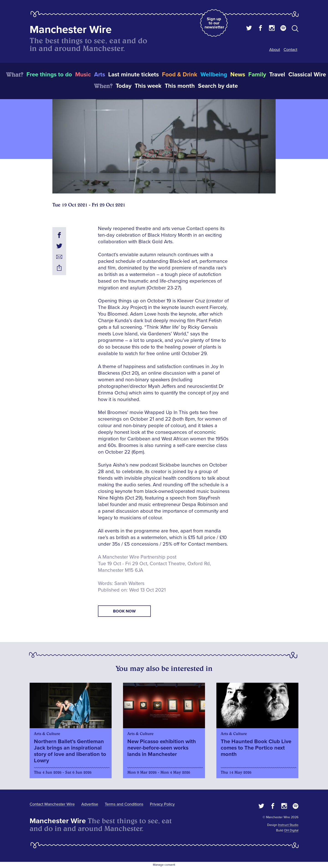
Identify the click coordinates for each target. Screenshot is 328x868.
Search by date (218, 86)
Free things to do (49, 75)
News (238, 75)
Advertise (90, 804)
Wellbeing (214, 75)
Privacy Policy (162, 804)
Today (124, 86)
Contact (290, 50)
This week (148, 86)
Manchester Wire (71, 30)
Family (257, 75)
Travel (277, 75)
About (275, 50)
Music (83, 75)
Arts (100, 75)
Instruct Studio (288, 825)
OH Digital (291, 830)
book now (124, 611)
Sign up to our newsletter (214, 23)
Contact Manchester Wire (52, 804)
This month (180, 86)
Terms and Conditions (124, 804)
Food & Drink (180, 75)
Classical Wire (307, 75)
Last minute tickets (133, 75)
